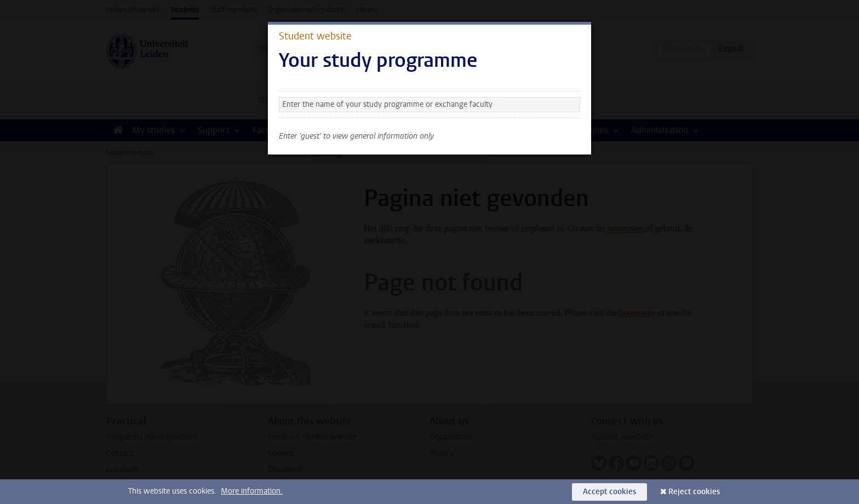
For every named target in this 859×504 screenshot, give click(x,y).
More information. (252, 491)
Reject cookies (694, 492)
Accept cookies (609, 492)
